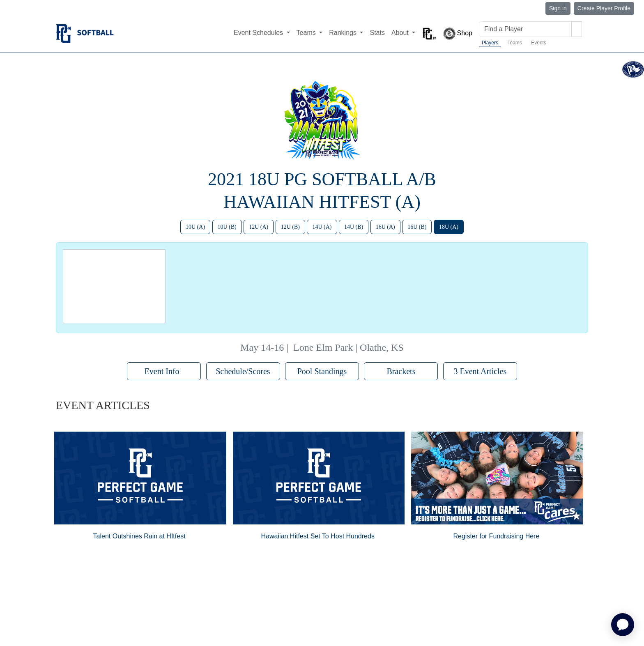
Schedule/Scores (243, 371)
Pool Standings (322, 371)
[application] (623, 625)
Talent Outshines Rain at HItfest (139, 536)
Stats (377, 33)
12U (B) (290, 227)
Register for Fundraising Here (496, 536)
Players (490, 43)
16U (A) (385, 227)
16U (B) (417, 227)
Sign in (558, 8)
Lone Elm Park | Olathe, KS (348, 347)
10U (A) (195, 227)
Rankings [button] (344, 33)
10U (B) (227, 227)
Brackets (401, 371)
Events (539, 43)
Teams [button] (307, 33)
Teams (514, 43)
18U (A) (449, 227)
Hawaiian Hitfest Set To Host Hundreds (318, 536)
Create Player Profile (604, 8)
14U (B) (354, 227)
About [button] (401, 33)
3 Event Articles (480, 371)
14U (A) (322, 227)
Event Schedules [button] (259, 33)
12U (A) (259, 227)
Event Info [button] (164, 371)
